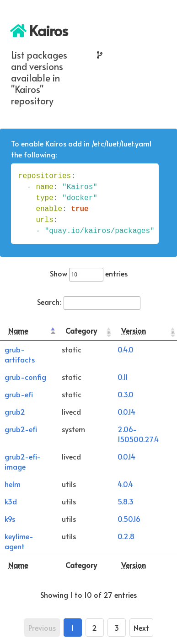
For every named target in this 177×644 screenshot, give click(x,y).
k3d (11, 501)
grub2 (15, 411)
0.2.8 (126, 536)
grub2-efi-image (23, 461)
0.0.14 (126, 411)
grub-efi (19, 394)
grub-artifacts (20, 354)
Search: (89, 302)
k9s (10, 519)
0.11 (123, 377)
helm (13, 484)
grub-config (25, 377)
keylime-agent (19, 541)
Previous (42, 628)
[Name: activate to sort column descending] (29, 331)
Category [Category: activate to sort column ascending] (81, 330)
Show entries (89, 273)
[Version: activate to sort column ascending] (145, 331)
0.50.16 (129, 519)
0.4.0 (126, 349)
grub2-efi (21, 429)
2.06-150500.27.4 (138, 434)
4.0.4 (125, 484)
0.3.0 (126, 394)
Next (141, 628)
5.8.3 (126, 501)
